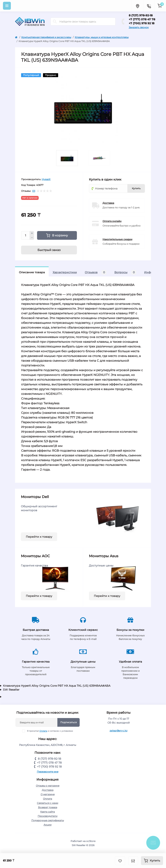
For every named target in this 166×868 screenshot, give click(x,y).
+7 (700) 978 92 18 (142, 23)
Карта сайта (48, 812)
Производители (48, 816)
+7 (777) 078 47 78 (142, 19)
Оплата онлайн (112, 221)
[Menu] (7, 6)
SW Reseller (11, 690)
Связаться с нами (48, 803)
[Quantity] (25, 235)
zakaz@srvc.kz (118, 731)
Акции (48, 825)
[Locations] (137, 6)
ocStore (91, 841)
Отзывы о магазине (48, 786)
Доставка (108, 203)
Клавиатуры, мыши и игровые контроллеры (102, 37)
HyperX (46, 179)
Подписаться (69, 722)
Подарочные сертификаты (48, 820)
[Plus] (32, 233)
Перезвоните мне (48, 772)
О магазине (48, 794)
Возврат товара (48, 807)
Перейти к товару (39, 537)
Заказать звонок (139, 27)
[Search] (55, 22)
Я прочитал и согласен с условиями (50, 731)
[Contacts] (149, 6)
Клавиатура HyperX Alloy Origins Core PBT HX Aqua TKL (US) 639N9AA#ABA (57, 686)
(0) (34, 191)
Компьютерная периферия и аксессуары (46, 37)
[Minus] (32, 238)
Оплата (43, 731)
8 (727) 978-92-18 (141, 15)
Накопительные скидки (117, 239)
